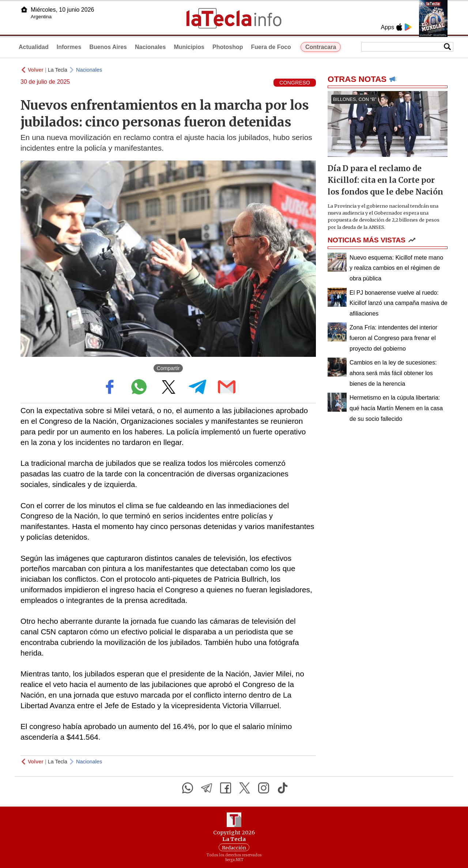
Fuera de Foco (271, 47)
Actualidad (34, 47)
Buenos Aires (108, 47)
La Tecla (58, 70)
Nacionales (150, 47)
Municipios (189, 47)
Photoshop (228, 47)
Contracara (321, 47)
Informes (69, 47)
